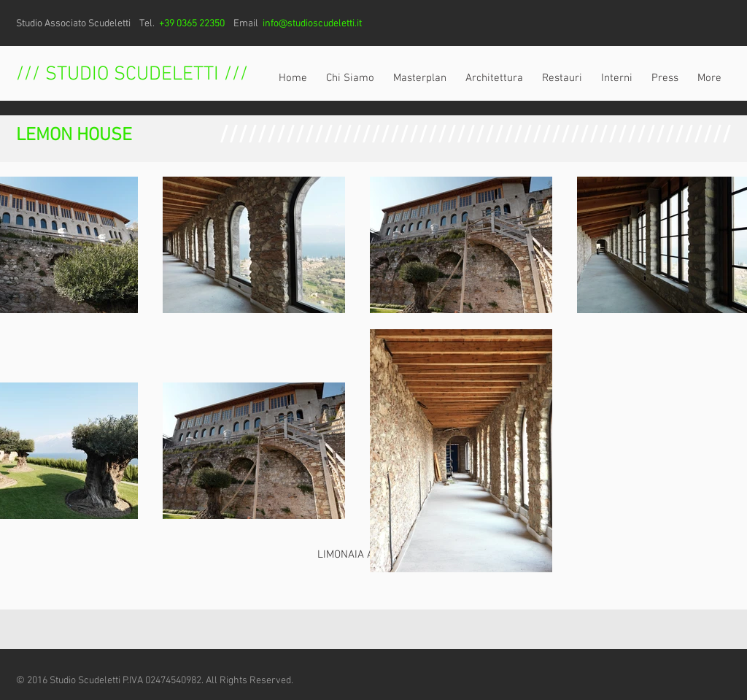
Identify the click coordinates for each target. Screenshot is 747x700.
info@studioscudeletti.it (312, 24)
